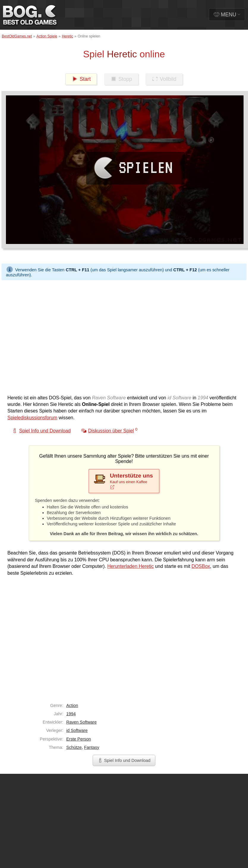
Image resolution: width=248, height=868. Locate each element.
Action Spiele (47, 36)
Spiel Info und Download (124, 760)
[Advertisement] (56, 336)
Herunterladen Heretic (131, 566)
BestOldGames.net (17, 36)
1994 (71, 714)
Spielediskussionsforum (32, 418)
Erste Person (79, 739)
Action (72, 705)
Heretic (67, 36)
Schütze (74, 747)
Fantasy (92, 747)
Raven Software (81, 722)
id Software (77, 730)
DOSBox (201, 566)
